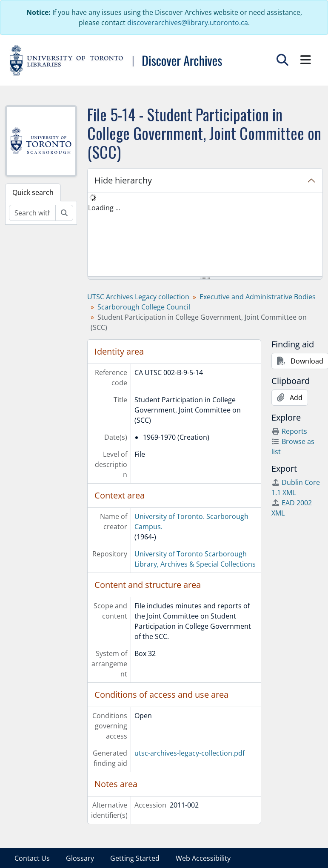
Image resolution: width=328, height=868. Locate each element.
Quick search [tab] (33, 192)
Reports (289, 431)
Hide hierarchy (123, 180)
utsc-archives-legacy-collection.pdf (190, 753)
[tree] (205, 235)
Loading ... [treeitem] (104, 208)
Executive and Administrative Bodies (258, 297)
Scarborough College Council (144, 307)
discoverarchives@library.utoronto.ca (188, 23)
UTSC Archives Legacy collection (138, 297)
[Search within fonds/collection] (32, 213)
